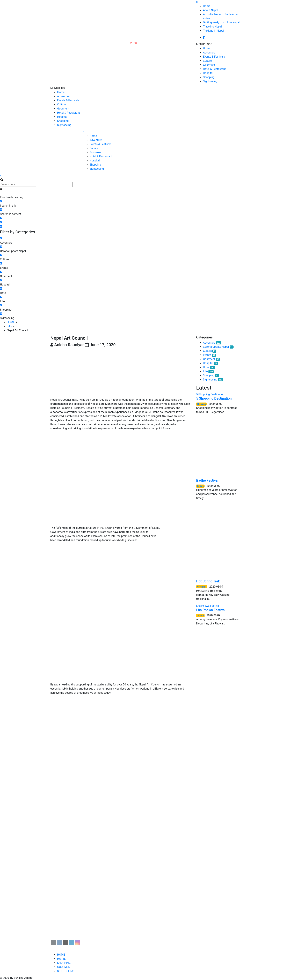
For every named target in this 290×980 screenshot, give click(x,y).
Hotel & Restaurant (214, 69)
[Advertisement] (121, 372)
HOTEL (61, 959)
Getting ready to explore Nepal (221, 22)
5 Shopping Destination (214, 398)
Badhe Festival (207, 480)
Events (207, 355)
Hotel (206, 367)
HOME (11, 322)
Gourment (209, 65)
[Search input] (18, 184)
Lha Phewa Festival (211, 610)
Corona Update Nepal (216, 347)
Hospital (208, 73)
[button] (204, 44)
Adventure (209, 53)
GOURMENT (64, 967)
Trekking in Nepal (213, 31)
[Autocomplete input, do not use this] (55, 184)
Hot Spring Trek (208, 581)
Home (207, 6)
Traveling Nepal (212, 27)
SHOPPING (64, 963)
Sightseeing (210, 81)
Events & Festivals (214, 57)
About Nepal (211, 10)
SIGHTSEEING (66, 971)
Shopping (209, 77)
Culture (207, 61)
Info (9, 326)
